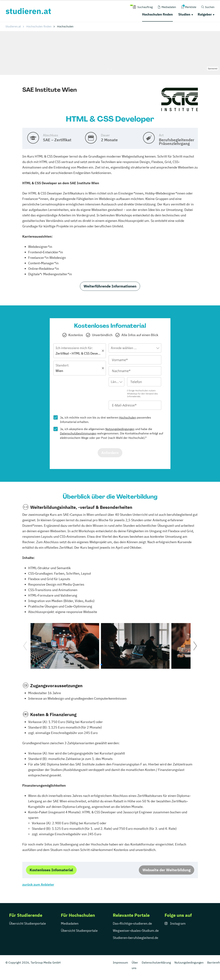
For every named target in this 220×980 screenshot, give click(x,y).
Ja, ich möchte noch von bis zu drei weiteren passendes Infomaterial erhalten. (106, 420)
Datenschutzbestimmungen (78, 433)
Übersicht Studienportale (28, 923)
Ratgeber (205, 14)
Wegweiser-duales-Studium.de (136, 931)
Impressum (120, 962)
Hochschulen (128, 417)
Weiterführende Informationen (110, 286)
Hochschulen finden (157, 14)
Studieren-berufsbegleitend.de (136, 938)
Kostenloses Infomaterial (51, 870)
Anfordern (110, 453)
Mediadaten (70, 923)
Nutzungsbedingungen (120, 429)
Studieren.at (13, 26)
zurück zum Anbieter (38, 885)
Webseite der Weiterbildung (167, 870)
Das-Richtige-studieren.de (132, 923)
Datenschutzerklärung (156, 962)
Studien (184, 14)
